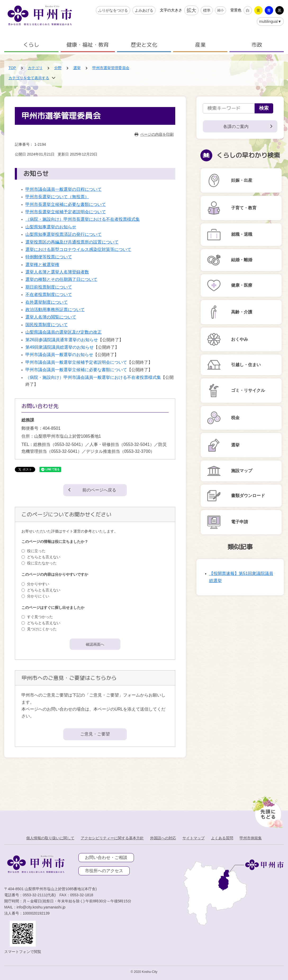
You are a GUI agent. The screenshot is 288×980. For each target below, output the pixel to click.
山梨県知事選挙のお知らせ (51, 227)
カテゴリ (35, 68)
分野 (58, 68)
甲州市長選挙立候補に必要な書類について (66, 204)
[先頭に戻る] (267, 810)
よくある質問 (222, 838)
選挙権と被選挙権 (42, 265)
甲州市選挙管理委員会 (111, 68)
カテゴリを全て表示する (29, 78)
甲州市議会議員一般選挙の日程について (64, 189)
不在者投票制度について (49, 294)
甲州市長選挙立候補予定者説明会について (66, 212)
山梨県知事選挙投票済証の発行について (64, 234)
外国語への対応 (163, 838)
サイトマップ (193, 838)
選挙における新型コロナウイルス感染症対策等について (78, 249)
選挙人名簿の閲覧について (51, 317)
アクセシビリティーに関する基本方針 (112, 838)
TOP (12, 68)
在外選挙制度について (47, 302)
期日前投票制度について (49, 287)
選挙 (77, 68)
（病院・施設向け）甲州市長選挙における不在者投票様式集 (83, 219)
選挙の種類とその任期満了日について (61, 279)
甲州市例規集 (251, 838)
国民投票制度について (47, 325)
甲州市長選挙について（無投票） (57, 197)
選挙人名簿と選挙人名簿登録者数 (57, 272)
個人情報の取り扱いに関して (50, 838)
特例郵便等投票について (49, 257)
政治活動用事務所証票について (55, 310)
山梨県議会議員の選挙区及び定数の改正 (64, 332)
